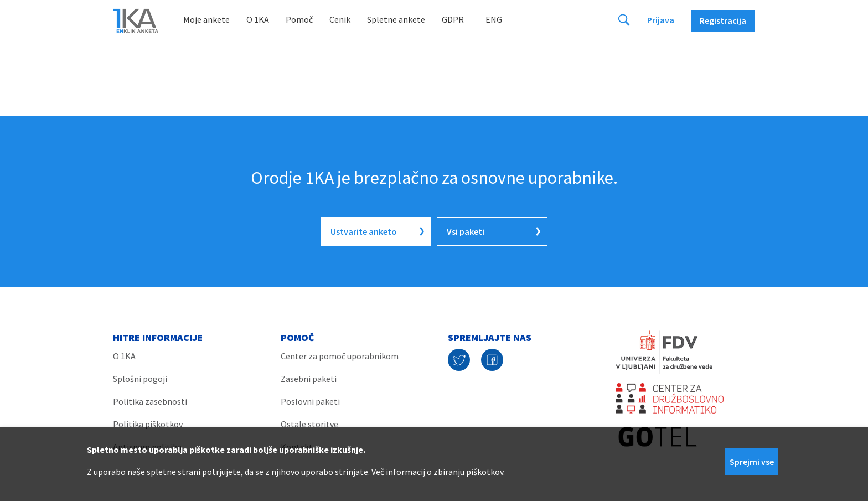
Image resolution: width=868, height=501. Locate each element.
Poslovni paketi (310, 401)
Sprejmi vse (752, 462)
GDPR (453, 19)
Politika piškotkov (148, 424)
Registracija (723, 20)
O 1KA (258, 19)
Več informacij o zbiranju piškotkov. (438, 472)
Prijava (661, 20)
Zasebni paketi (309, 379)
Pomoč (299, 19)
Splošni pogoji (140, 379)
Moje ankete (206, 19)
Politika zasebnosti (150, 401)
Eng (494, 19)
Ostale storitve (309, 424)
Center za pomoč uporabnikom (340, 356)
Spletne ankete (396, 19)
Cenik (340, 19)
